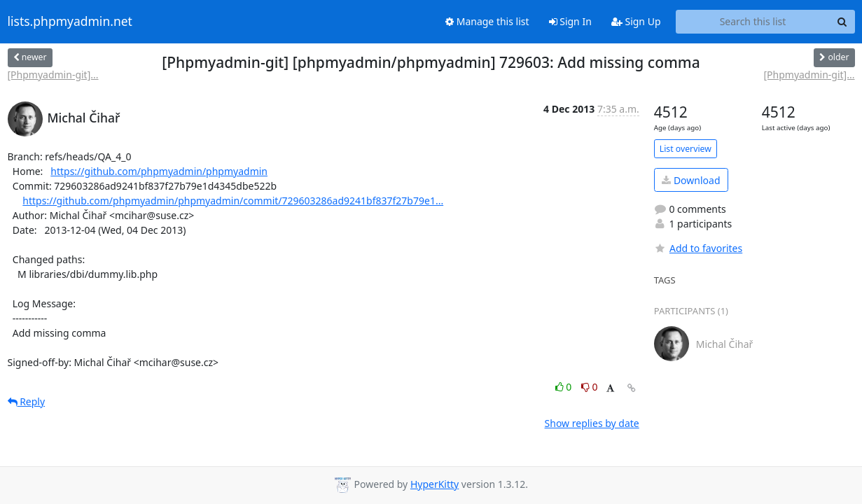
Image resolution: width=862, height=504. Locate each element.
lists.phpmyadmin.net (70, 22)
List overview (686, 149)
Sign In (570, 21)
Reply (27, 401)
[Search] (842, 22)
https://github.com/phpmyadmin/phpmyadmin (159, 171)
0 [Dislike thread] (590, 387)
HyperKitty (435, 484)
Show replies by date (592, 423)
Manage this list (487, 21)
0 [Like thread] (565, 387)
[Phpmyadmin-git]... (53, 75)
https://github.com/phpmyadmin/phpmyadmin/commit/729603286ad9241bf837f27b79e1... (233, 201)
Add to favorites (698, 248)
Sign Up (636, 21)
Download (691, 180)
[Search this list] (753, 22)
